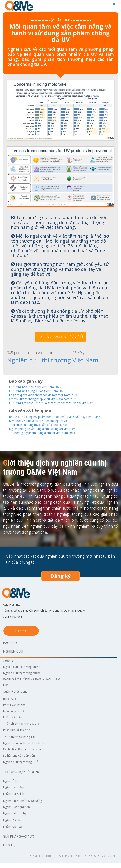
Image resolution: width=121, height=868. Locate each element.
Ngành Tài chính (16, 799)
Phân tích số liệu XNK (19, 735)
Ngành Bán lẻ (13, 826)
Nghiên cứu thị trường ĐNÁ (24, 767)
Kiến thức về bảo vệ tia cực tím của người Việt (45, 425)
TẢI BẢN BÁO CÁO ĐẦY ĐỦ (60, 337)
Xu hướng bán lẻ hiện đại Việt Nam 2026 (41, 386)
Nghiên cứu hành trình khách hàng (29, 748)
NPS (6, 691)
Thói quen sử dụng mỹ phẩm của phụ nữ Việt (45, 429)
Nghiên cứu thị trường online (25, 672)
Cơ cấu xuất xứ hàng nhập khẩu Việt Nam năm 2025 (50, 399)
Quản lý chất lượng (17, 697)
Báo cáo (10, 648)
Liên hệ (21, 636)
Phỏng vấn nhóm (16, 710)
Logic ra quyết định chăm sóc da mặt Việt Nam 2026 (50, 394)
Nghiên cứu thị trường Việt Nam (39, 360)
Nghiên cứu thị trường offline (25, 678)
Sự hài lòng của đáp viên (21, 761)
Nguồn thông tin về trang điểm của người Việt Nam (49, 434)
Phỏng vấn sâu (14, 723)
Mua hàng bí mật (16, 716)
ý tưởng (9, 666)
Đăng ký (61, 581)
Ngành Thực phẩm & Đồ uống (26, 806)
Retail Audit (12, 704)
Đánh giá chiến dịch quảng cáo (26, 755)
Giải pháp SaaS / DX (18, 842)
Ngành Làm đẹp (15, 793)
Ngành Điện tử (14, 832)
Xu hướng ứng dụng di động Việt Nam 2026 (43, 390)
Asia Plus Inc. (67, 861)
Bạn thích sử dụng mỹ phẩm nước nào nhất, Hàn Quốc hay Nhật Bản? (59, 419)
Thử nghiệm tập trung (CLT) (24, 729)
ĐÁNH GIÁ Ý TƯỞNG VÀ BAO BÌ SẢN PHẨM (35, 684)
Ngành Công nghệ (17, 818)
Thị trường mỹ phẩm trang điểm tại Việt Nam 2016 (49, 438)
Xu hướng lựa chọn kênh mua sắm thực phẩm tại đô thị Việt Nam (60, 403)
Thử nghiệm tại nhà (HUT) (23, 742)
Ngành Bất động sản (19, 812)
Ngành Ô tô (12, 786)
